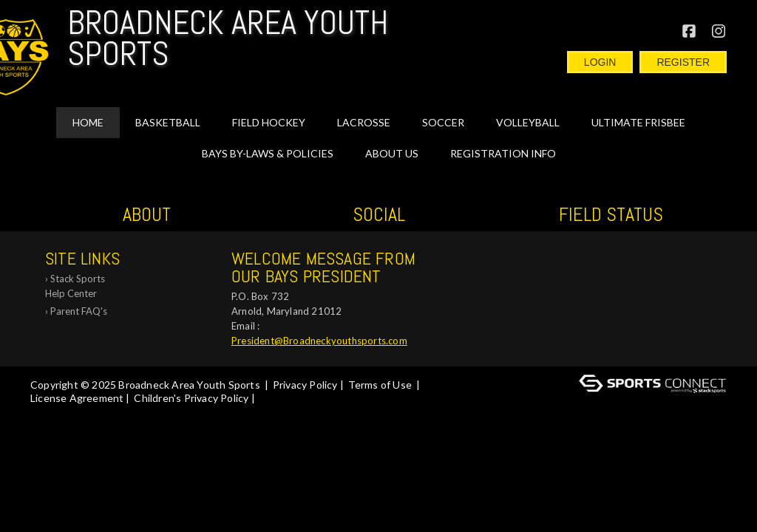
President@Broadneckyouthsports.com (319, 341)
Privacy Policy (305, 385)
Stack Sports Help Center (75, 286)
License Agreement (77, 398)
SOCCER (443, 122)
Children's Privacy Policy (191, 398)
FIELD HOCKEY (269, 122)
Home (88, 122)
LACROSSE (364, 122)
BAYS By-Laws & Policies (268, 153)
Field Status (611, 215)
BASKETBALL (168, 122)
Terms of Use (380, 385)
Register (683, 62)
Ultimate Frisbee (638, 122)
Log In (49, 411)
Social (379, 215)
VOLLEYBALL (528, 122)
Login (600, 62)
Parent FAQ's (79, 311)
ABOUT (147, 215)
